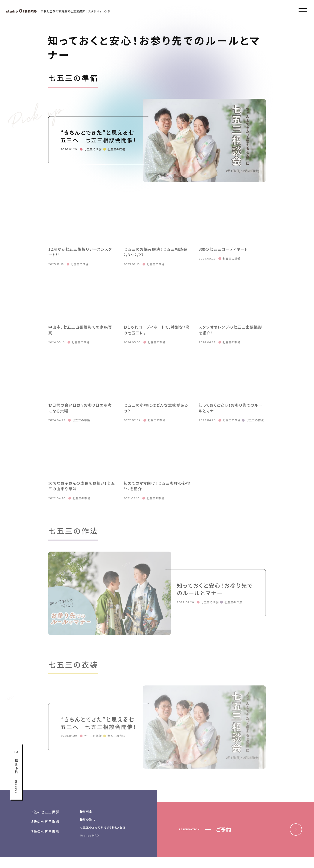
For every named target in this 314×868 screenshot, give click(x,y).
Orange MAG (89, 835)
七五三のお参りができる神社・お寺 (103, 827)
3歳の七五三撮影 (45, 812)
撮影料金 (86, 811)
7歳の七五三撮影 (45, 831)
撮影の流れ (88, 819)
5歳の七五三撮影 (45, 822)
